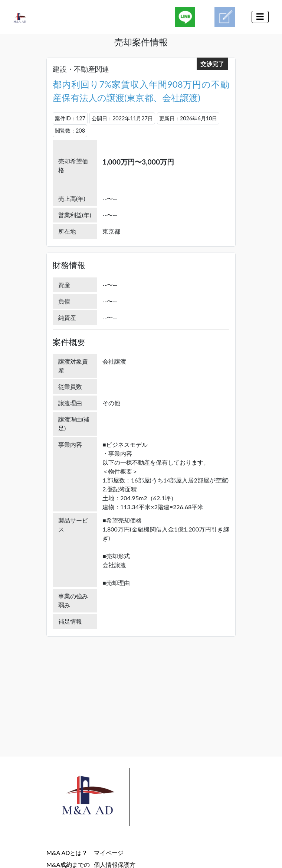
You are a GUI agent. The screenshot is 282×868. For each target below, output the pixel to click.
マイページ (109, 853)
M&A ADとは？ (67, 853)
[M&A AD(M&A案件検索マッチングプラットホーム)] (26, 17)
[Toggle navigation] (260, 17)
